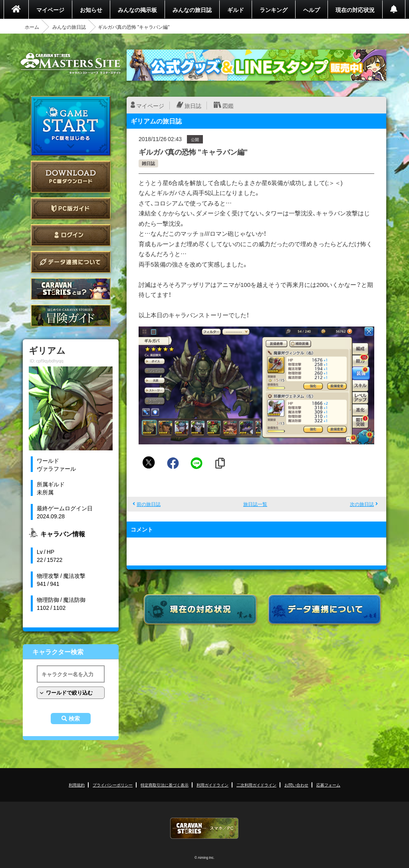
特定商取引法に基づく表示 (165, 785)
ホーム (32, 27)
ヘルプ (312, 10)
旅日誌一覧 (255, 504)
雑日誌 (148, 163)
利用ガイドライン (212, 785)
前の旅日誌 (149, 504)
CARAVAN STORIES (204, 828)
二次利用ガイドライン (256, 785)
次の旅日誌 (362, 504)
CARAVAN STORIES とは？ (71, 289)
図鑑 (228, 106)
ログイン (71, 235)
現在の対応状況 (355, 10)
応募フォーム (328, 785)
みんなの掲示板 (137, 10)
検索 (74, 719)
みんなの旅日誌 (192, 10)
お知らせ (91, 10)
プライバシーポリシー (113, 785)
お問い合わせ (296, 785)
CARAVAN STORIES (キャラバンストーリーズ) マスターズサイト (71, 64)
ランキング (274, 10)
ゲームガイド (71, 316)
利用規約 (77, 785)
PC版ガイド (71, 208)
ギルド (236, 10)
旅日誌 (193, 106)
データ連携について (71, 262)
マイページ (50, 10)
